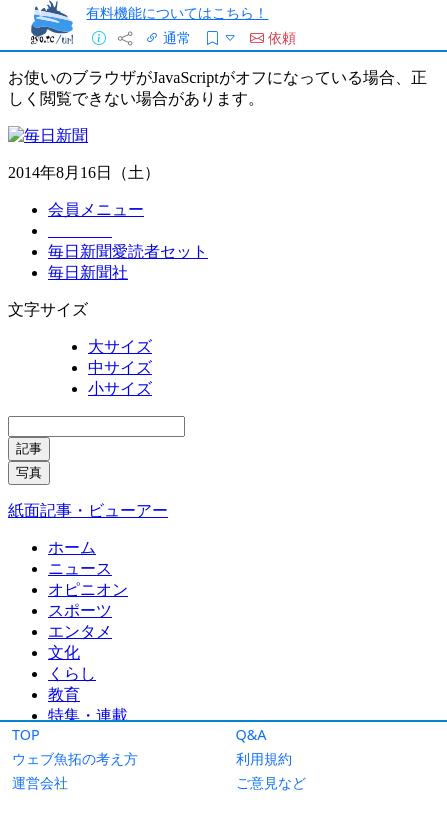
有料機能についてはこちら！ (177, 12)
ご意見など (271, 782)
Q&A (251, 734)
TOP (26, 734)
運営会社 (40, 782)
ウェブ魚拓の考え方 (75, 758)
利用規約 (264, 758)
